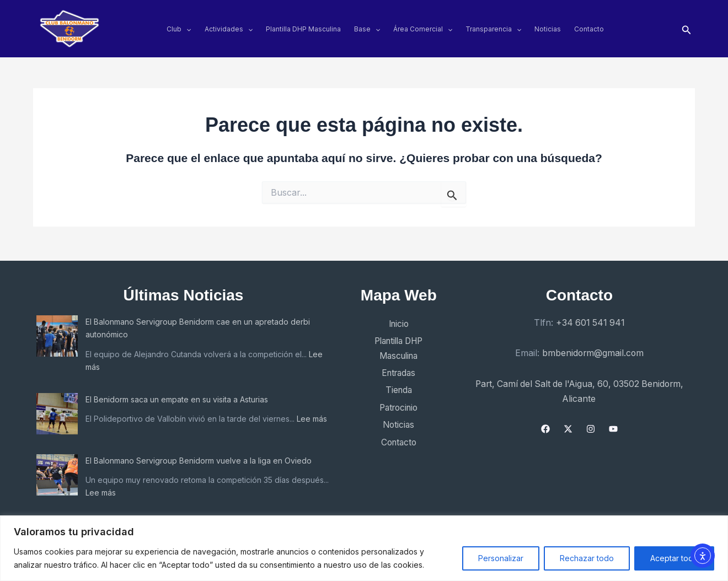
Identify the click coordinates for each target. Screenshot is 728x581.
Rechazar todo (587, 558)
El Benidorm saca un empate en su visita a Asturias (177, 396)
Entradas (394, 370)
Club (179, 29)
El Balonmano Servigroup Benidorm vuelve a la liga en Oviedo (199, 461)
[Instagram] (590, 424)
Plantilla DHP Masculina (303, 29)
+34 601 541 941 (590, 319)
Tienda (394, 387)
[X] (568, 424)
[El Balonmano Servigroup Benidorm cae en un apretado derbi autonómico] (57, 333)
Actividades (229, 29)
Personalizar (501, 558)
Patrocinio (394, 405)
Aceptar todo (674, 558)
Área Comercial (423, 29)
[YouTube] (613, 424)
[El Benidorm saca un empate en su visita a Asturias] (57, 410)
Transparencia (493, 29)
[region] (364, 548)
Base (367, 29)
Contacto (589, 29)
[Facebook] (545, 424)
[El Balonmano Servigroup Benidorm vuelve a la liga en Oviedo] (57, 475)
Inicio (394, 321)
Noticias (548, 29)
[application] (186, 29)
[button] (687, 29)
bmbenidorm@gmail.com (593, 349)
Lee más (101, 363)
